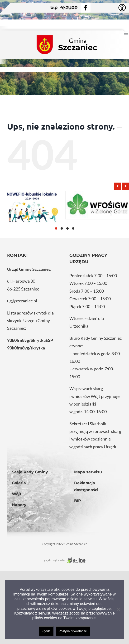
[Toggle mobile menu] (127, 33)
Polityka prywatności (73, 631)
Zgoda (46, 631)
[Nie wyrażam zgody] (118, 610)
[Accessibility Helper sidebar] (122, 8)
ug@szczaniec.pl (22, 301)
